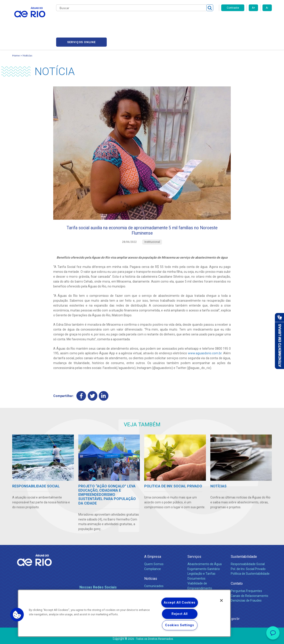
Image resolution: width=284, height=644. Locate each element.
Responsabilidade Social (248, 547)
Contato (237, 567)
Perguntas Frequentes (246, 574)
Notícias (28, 35)
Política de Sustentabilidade (250, 557)
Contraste (233, 8)
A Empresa (153, 540)
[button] (17, 615)
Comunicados (154, 569)
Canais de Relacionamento (249, 579)
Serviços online (247, 20)
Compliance (153, 552)
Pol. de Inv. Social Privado (248, 552)
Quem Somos (154, 547)
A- (267, 8)
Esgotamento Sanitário (204, 552)
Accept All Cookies (180, 603)
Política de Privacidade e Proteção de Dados (142, 637)
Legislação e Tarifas (201, 557)
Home (16, 35)
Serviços (194, 540)
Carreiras (147, 20)
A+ (253, 8)
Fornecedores (168, 20)
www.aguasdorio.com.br (205, 336)
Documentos (196, 562)
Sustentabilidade (244, 540)
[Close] (221, 600)
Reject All (180, 614)
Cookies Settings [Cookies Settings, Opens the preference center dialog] (180, 625)
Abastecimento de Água (205, 547)
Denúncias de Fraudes (246, 584)
